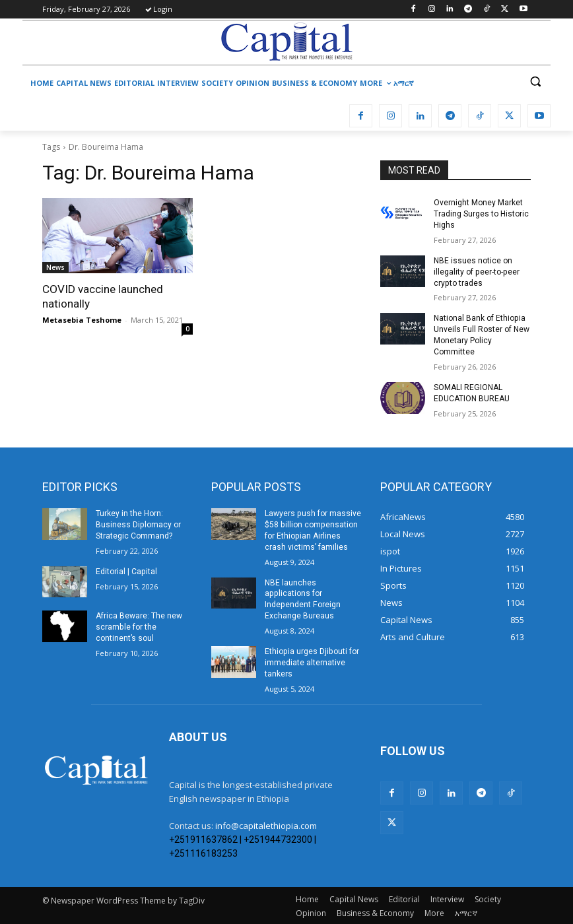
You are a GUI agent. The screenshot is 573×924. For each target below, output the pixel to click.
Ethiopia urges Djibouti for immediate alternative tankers (311, 661)
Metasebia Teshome (82, 320)
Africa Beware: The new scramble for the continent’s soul (139, 626)
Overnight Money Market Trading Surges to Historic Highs (481, 214)
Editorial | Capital (126, 570)
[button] (535, 82)
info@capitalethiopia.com (266, 824)
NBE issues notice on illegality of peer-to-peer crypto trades (476, 271)
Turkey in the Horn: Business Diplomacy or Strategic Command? (138, 524)
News (55, 267)
